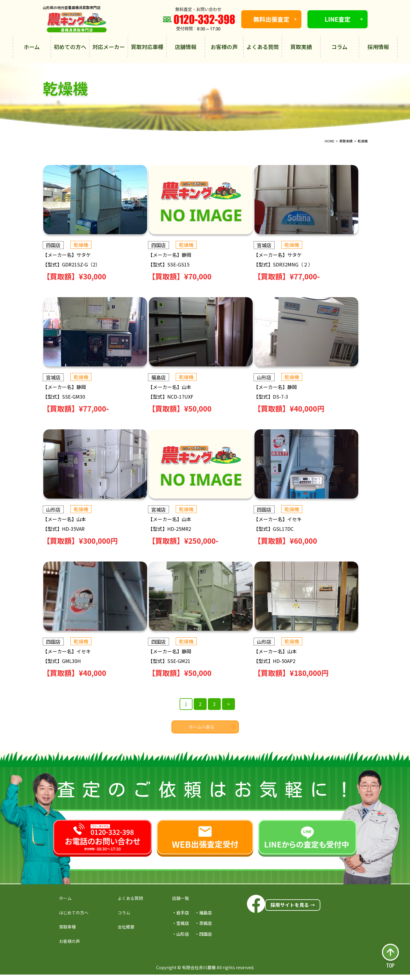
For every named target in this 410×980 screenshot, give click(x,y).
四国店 (53, 245)
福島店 (163, 377)
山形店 (273, 377)
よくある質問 (263, 47)
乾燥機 (81, 245)
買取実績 (301, 47)
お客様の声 (224, 47)
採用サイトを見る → (293, 905)
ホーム (32, 47)
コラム (339, 47)
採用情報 (378, 47)
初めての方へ (70, 47)
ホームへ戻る (212, 727)
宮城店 (273, 245)
